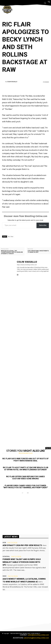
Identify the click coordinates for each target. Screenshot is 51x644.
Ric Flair (11, 237)
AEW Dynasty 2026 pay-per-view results (22, 545)
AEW (4, 543)
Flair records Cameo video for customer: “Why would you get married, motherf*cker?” (25, 487)
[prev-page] (23, 493)
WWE (5, 576)
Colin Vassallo (12, 82)
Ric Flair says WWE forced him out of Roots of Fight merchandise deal (25, 460)
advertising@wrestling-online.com (36, 638)
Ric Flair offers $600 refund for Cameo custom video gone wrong (25, 478)
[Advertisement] (27, 88)
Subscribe (43, 225)
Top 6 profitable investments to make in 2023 (38, 252)
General (6, 556)
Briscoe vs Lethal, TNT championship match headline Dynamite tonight (12, 252)
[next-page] (28, 493)
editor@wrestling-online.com (38, 635)
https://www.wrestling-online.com (27, 265)
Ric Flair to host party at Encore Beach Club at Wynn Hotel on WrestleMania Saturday (26, 469)
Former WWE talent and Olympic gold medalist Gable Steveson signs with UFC (22, 562)
